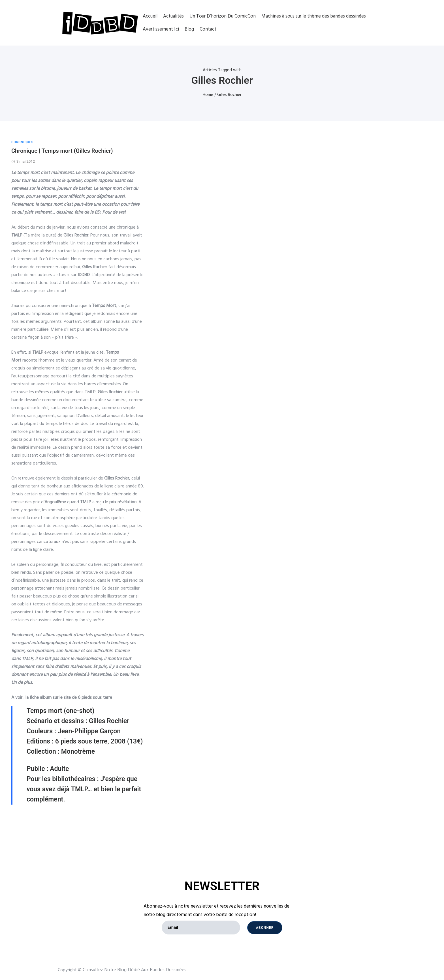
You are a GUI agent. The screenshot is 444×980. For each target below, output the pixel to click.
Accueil (150, 16)
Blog (189, 29)
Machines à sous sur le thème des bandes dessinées (314, 16)
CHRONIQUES (22, 142)
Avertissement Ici (161, 29)
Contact (208, 29)
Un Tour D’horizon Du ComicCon (223, 16)
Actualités (173, 16)
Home (208, 95)
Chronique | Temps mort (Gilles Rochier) (62, 151)
